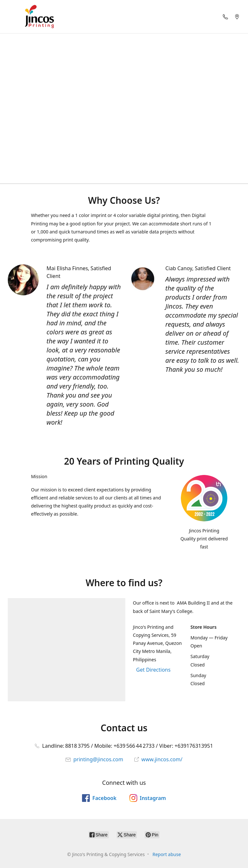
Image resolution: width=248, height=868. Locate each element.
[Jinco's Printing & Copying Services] (39, 17)
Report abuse (167, 854)
